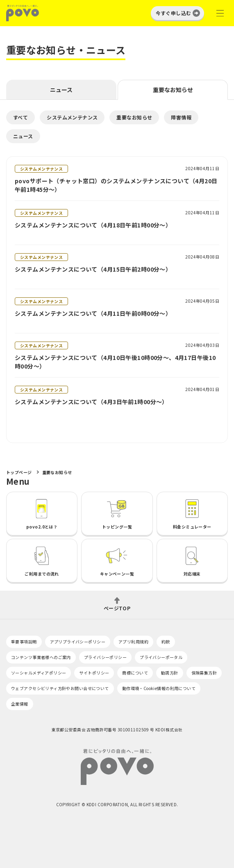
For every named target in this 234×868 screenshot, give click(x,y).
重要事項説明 (24, 642)
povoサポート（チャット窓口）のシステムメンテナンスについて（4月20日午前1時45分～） (116, 185)
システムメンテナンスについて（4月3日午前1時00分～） (91, 402)
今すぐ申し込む (174, 13)
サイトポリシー (94, 673)
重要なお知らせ (173, 90)
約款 (166, 642)
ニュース (61, 90)
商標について (135, 673)
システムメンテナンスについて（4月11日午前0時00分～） (93, 313)
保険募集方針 (204, 673)
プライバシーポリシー (105, 657)
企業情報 (20, 704)
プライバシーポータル (161, 657)
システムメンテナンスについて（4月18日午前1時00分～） (93, 225)
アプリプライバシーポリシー (78, 642)
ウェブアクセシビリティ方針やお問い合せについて (60, 688)
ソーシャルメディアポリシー (39, 673)
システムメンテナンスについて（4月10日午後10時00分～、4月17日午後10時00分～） (115, 362)
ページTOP (117, 608)
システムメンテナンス (72, 117)
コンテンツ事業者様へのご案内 (41, 657)
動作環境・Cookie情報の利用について (159, 688)
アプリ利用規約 (133, 642)
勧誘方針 (170, 673)
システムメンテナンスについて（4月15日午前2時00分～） (93, 269)
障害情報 (181, 117)
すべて (20, 117)
